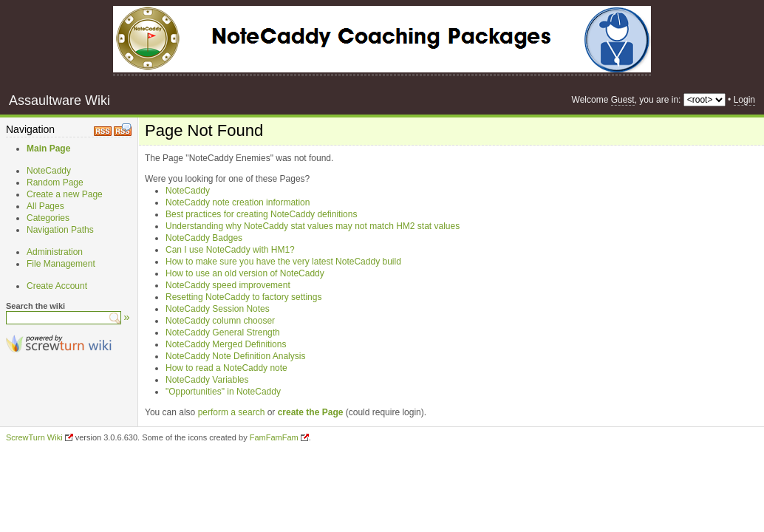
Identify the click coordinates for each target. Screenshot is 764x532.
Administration (55, 252)
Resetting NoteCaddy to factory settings (243, 297)
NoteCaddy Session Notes (218, 309)
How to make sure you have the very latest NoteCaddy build (283, 262)
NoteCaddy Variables (207, 380)
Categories (48, 218)
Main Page (48, 149)
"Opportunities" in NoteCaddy (223, 392)
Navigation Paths (60, 230)
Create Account (57, 286)
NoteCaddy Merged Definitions (226, 344)
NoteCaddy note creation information (238, 202)
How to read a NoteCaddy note (226, 368)
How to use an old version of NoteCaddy (245, 273)
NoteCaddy (49, 171)
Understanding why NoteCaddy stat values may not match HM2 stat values (313, 226)
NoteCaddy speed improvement (228, 285)
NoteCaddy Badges (204, 238)
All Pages (45, 206)
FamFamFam (274, 437)
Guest (623, 100)
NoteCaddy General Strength (223, 332)
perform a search (232, 412)
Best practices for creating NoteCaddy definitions (261, 214)
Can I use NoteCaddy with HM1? (230, 250)
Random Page (55, 183)
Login (744, 100)
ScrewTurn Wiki (34, 437)
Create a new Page (65, 194)
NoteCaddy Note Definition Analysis (235, 356)
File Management (61, 264)
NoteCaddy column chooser (220, 321)
